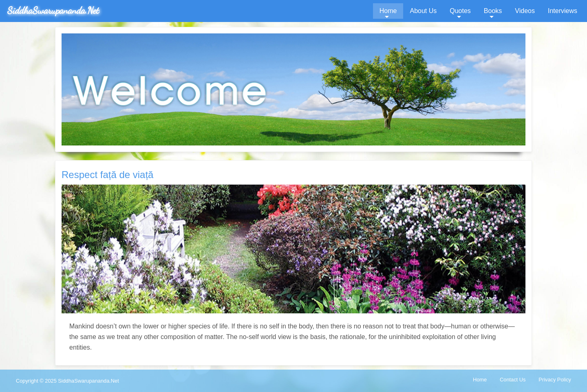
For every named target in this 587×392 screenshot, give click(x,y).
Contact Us (513, 380)
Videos (525, 11)
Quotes (460, 11)
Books (493, 11)
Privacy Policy (555, 380)
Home (388, 11)
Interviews (563, 11)
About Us (423, 11)
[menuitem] (388, 11)
